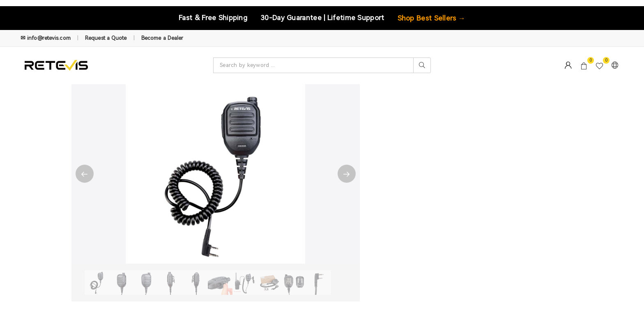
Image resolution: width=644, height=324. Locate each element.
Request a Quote (106, 38)
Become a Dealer (162, 38)
